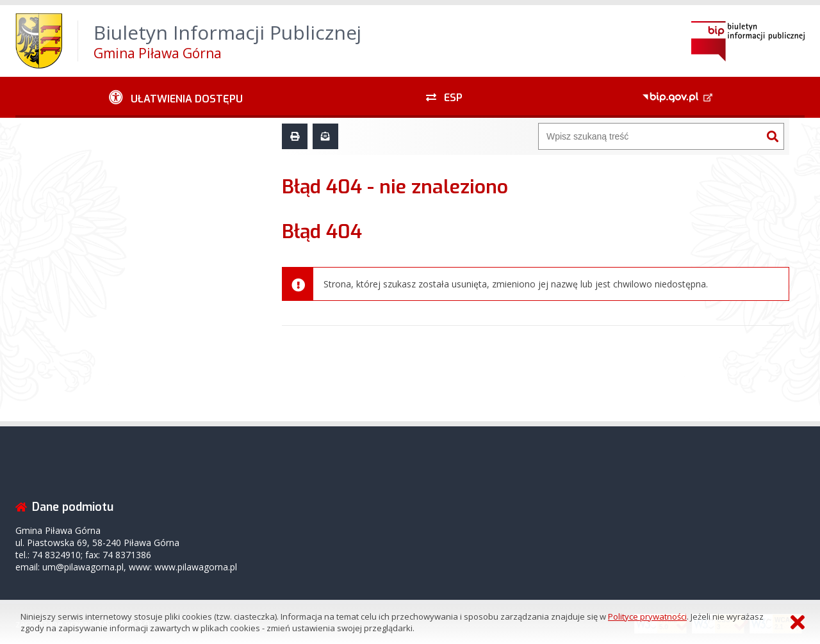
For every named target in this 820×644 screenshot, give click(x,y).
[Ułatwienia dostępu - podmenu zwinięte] (176, 97)
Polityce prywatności (647, 616)
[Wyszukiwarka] (650, 136)
